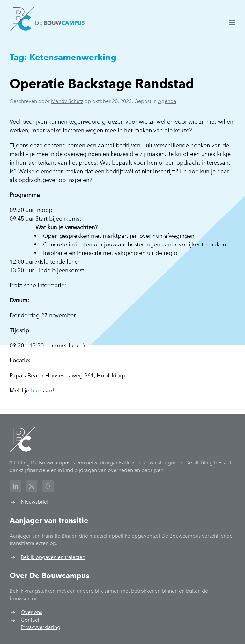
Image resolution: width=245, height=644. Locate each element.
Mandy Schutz (67, 101)
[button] (232, 23)
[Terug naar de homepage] (47, 19)
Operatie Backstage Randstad (102, 84)
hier (36, 391)
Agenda (167, 101)
